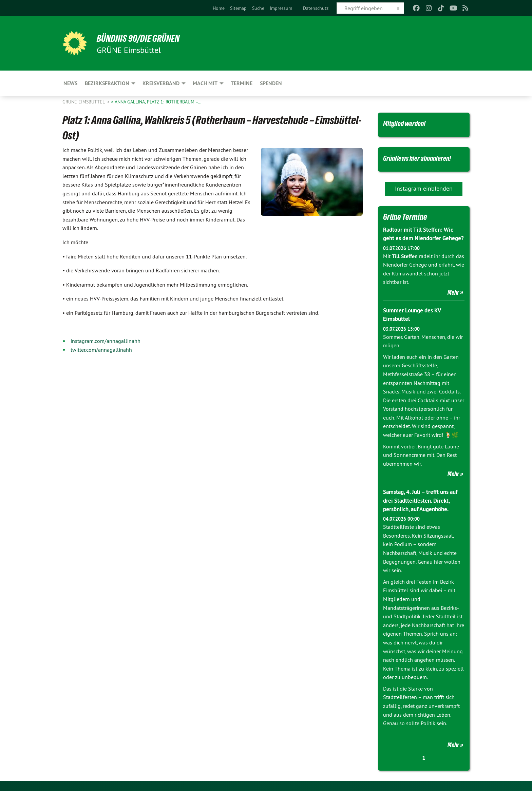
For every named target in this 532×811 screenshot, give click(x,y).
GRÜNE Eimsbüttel (84, 102)
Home (219, 8)
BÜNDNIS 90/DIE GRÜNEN (146, 38)
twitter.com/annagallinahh (101, 350)
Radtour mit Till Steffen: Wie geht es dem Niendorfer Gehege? (421, 249)
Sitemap (238, 8)
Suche (258, 8)
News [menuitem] (70, 83)
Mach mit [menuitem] (205, 83)
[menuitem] (219, 8)
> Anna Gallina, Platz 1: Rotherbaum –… (156, 102)
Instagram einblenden (424, 200)
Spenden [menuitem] (271, 83)
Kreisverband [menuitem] (161, 83)
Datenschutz (316, 8)
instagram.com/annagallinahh (106, 341)
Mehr (453, 312)
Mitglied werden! (408, 123)
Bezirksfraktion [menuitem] (107, 83)
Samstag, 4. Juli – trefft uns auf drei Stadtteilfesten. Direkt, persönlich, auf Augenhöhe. (424, 520)
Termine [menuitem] (242, 83)
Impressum (281, 8)
